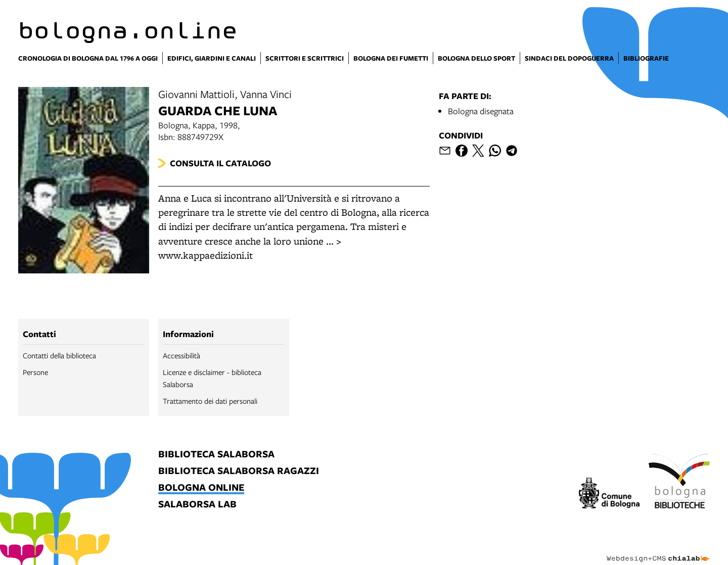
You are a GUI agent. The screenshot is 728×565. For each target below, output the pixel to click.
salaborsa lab (197, 505)
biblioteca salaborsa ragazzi (239, 471)
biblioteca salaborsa (216, 455)
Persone (35, 372)
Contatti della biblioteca (59, 355)
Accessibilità (181, 355)
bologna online (201, 488)
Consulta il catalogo (220, 163)
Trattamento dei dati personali (210, 401)
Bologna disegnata (481, 111)
